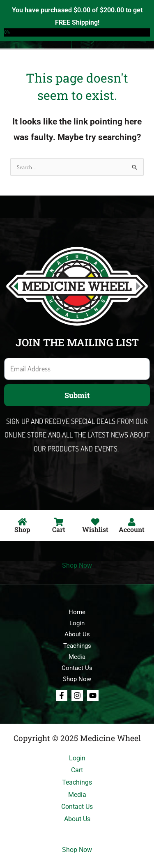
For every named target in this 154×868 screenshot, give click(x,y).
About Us (77, 634)
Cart (59, 529)
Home (77, 612)
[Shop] (22, 522)
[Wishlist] (95, 522)
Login (77, 623)
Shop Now (77, 565)
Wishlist (95, 529)
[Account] (132, 522)
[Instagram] (77, 695)
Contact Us (77, 668)
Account (132, 529)
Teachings (77, 646)
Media (77, 657)
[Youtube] (93, 695)
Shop (22, 529)
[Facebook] (62, 695)
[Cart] (59, 522)
